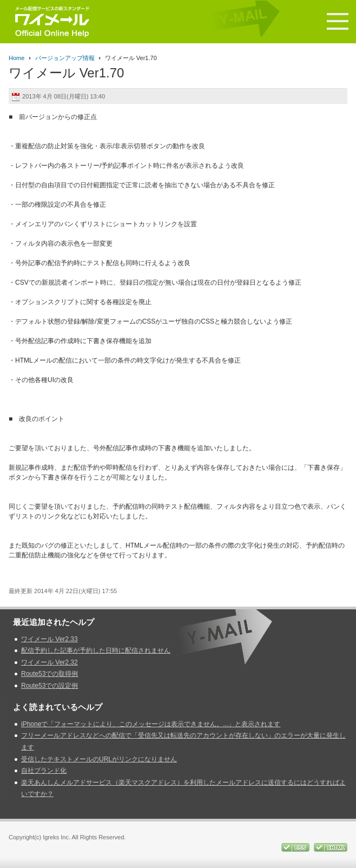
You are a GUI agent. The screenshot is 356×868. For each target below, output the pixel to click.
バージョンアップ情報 (65, 58)
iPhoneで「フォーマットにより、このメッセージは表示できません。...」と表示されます (151, 724)
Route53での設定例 (50, 686)
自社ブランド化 (44, 771)
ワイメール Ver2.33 (50, 639)
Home (17, 58)
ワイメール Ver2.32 (50, 662)
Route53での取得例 (50, 674)
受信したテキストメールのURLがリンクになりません (99, 759)
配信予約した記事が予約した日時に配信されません (96, 650)
